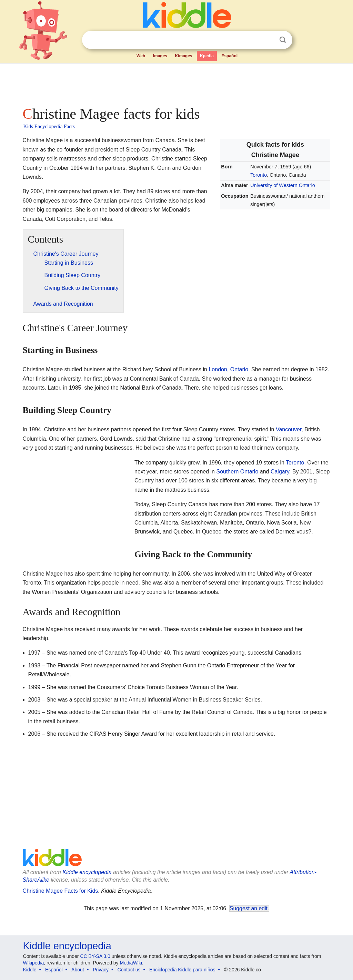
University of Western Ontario (283, 185)
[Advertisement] (176, 83)
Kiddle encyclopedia (87, 872)
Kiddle (30, 970)
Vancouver (289, 429)
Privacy (101, 970)
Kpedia (207, 56)
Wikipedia (34, 963)
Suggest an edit (249, 908)
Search (283, 40)
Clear (269, 40)
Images (160, 56)
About (78, 970)
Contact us (129, 970)
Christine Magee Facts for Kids (60, 891)
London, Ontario (228, 369)
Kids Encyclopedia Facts (49, 126)
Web (141, 56)
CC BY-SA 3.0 (95, 956)
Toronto (259, 175)
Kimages (183, 56)
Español (229, 56)
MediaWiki (131, 963)
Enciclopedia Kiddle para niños (182, 970)
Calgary (280, 472)
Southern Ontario (237, 472)
